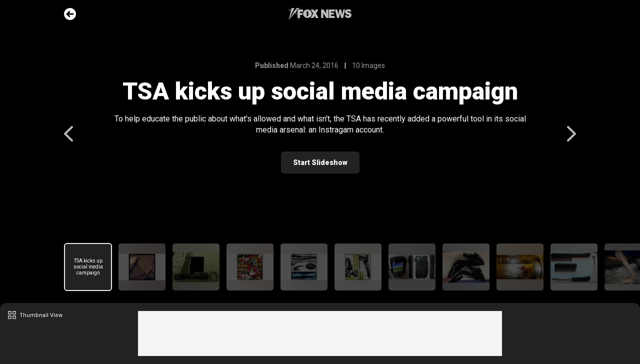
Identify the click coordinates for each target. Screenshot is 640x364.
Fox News (320, 14)
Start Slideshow (320, 162)
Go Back (70, 14)
